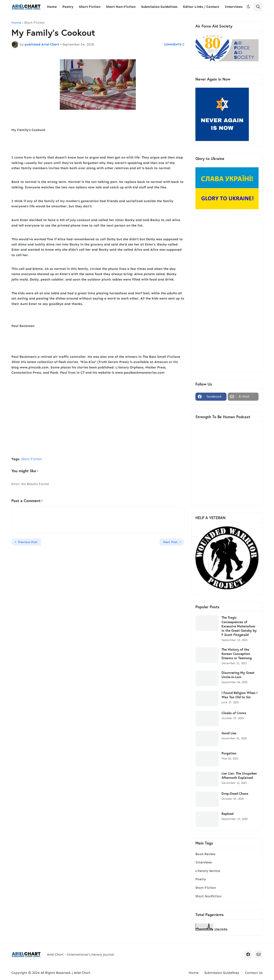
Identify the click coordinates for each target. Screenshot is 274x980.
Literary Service (208, 871)
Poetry (201, 879)
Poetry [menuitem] (68, 7)
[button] (248, 7)
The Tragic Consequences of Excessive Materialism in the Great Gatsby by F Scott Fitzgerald (239, 626)
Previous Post (28, 542)
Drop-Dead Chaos (235, 794)
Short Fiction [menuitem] (90, 7)
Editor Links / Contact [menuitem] (201, 7)
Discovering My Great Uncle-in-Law (238, 675)
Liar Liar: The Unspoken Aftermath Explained (239, 776)
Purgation (229, 753)
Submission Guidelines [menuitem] (159, 7)
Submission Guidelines (222, 973)
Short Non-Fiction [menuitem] (121, 7)
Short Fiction (34, 23)
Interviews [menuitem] (234, 7)
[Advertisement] (98, 418)
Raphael (228, 814)
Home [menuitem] (52, 7)
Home (16, 23)
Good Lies (229, 733)
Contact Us (254, 973)
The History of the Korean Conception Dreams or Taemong (237, 654)
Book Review (205, 854)
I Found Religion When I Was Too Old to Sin (239, 695)
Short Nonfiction (208, 896)
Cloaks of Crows (234, 713)
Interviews (204, 862)
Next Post (170, 542)
